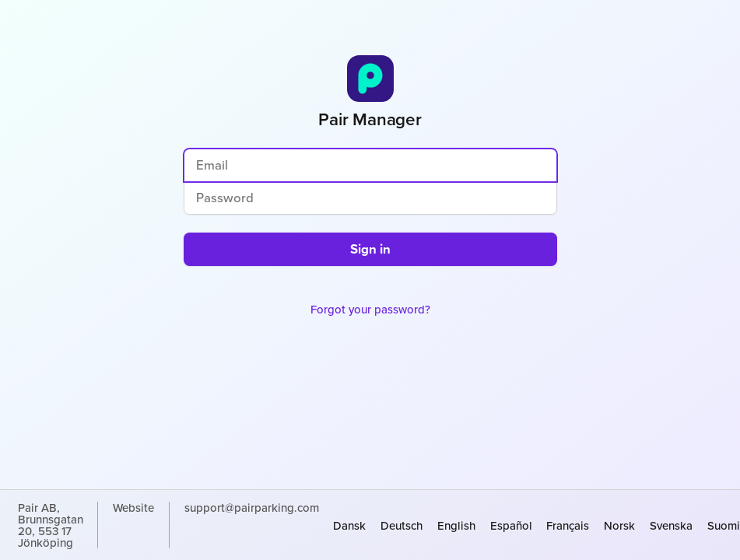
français (568, 525)
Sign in (370, 249)
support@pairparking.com (252, 509)
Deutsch (402, 525)
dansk (349, 525)
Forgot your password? (370, 309)
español (511, 525)
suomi (724, 525)
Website (133, 509)
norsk (619, 525)
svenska (671, 525)
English (456, 525)
